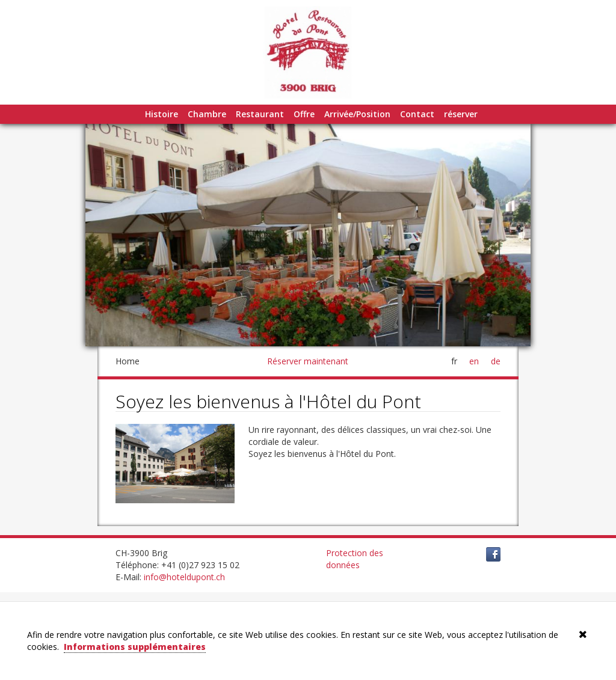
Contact (417, 114)
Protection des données (355, 559)
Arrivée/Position (357, 114)
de (496, 361)
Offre (304, 114)
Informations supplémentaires (135, 647)
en (474, 361)
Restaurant (260, 114)
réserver (461, 114)
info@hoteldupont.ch (184, 577)
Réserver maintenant (308, 361)
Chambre (207, 114)
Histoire (162, 114)
